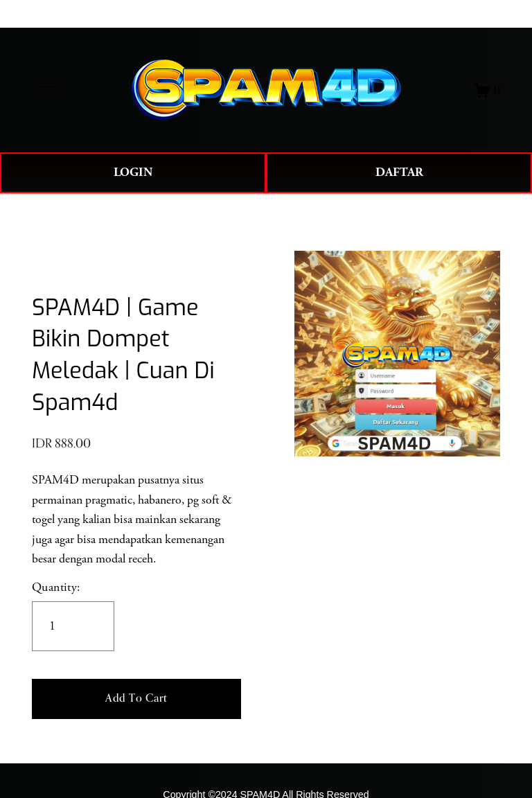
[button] (136, 699)
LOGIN (133, 172)
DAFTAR (399, 172)
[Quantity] (73, 626)
